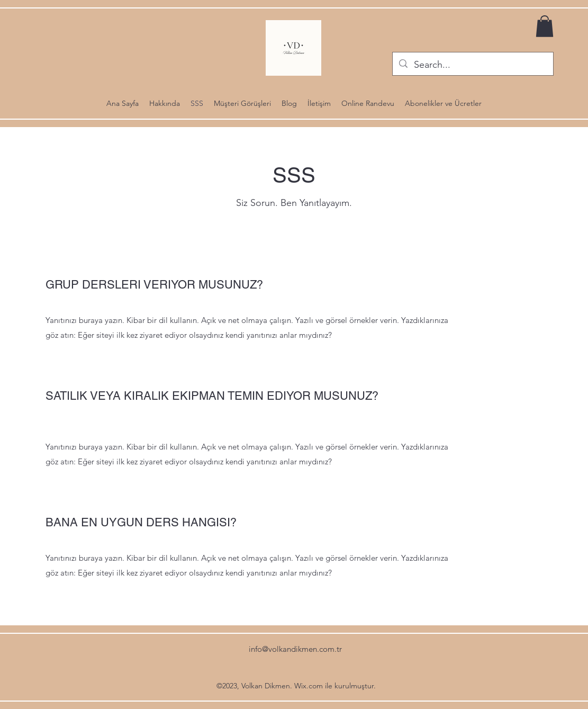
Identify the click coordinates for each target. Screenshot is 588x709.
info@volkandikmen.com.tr (295, 649)
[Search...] (472, 65)
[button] (545, 26)
